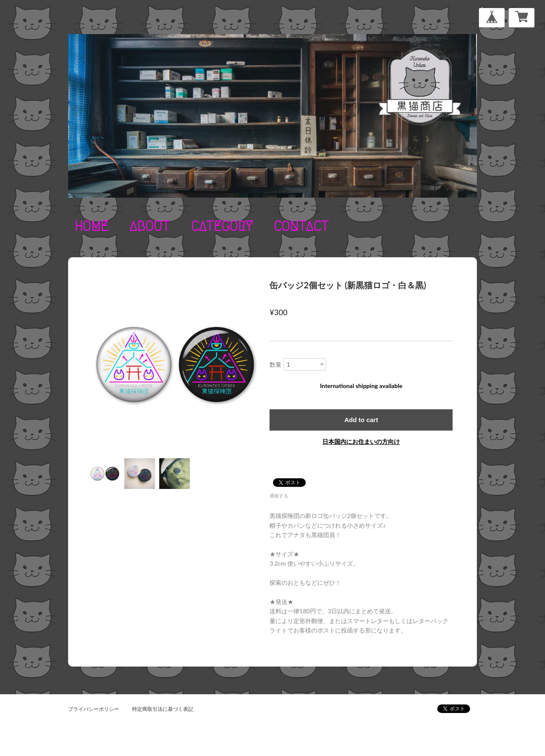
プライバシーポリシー (94, 709)
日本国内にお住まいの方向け (361, 441)
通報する (279, 496)
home (91, 226)
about (150, 226)
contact (301, 226)
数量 (275, 364)
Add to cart (361, 420)
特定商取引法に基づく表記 (163, 709)
